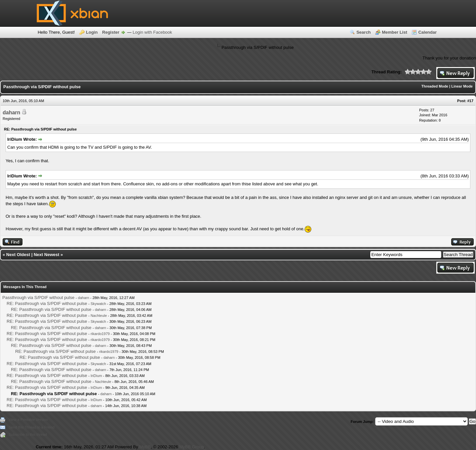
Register (111, 32)
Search (363, 32)
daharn (11, 112)
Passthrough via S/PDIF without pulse (38, 298)
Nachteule (99, 316)
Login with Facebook (152, 32)
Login (92, 32)
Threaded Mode (435, 86)
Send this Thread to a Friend (32, 427)
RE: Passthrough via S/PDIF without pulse (47, 303)
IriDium (96, 376)
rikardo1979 (100, 334)
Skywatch (98, 304)
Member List (395, 32)
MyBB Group (191, 447)
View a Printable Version (28, 420)
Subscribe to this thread (28, 434)
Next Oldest (18, 255)
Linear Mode (462, 86)
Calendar (427, 32)
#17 (470, 101)
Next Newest (46, 255)
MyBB (145, 447)
